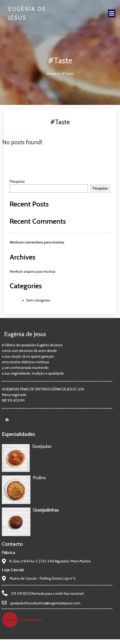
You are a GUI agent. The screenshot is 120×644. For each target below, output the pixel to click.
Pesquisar (17, 182)
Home (52, 74)
